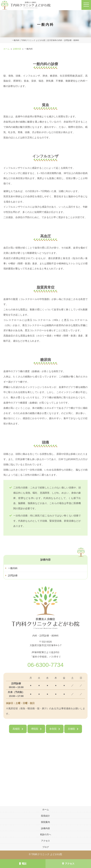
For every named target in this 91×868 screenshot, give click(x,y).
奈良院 (53, 729)
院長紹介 (45, 816)
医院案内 (45, 822)
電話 (23, 864)
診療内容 (45, 828)
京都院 (71, 729)
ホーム (46, 810)
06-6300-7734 (45, 665)
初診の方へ (46, 834)
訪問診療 (13, 575)
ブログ (46, 847)
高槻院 (16, 729)
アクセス (68, 864)
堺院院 (35, 729)
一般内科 (13, 568)
